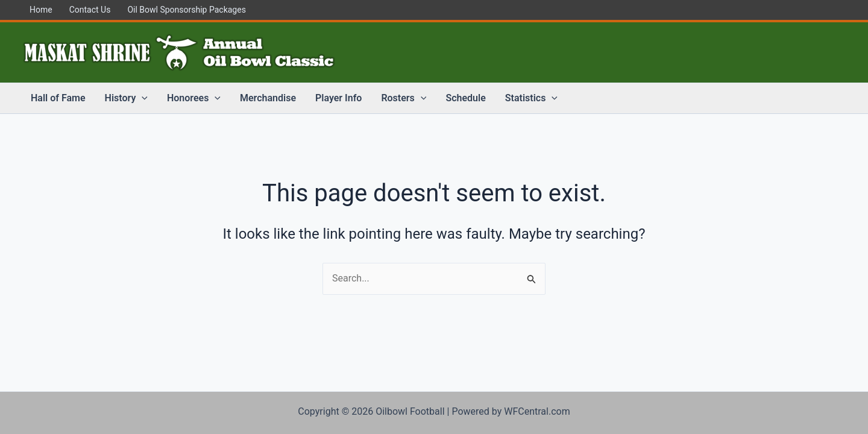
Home (41, 10)
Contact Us (90, 10)
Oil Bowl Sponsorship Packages (186, 10)
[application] (142, 98)
